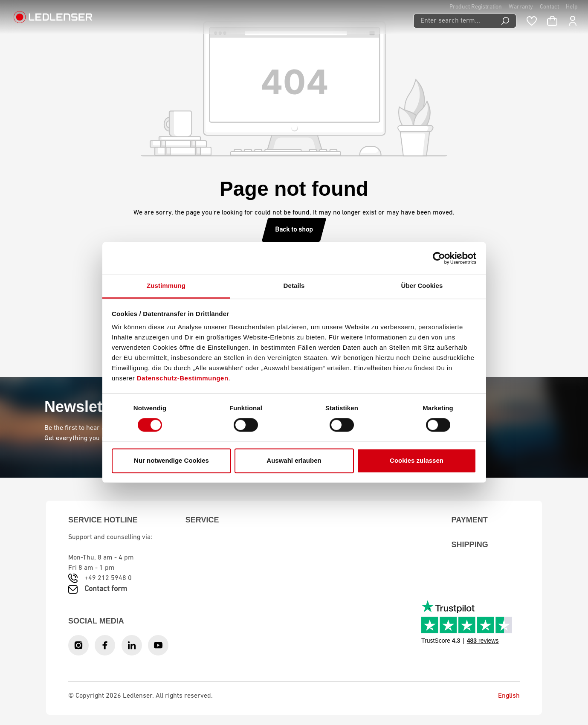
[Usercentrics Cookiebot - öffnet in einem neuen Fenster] (439, 258)
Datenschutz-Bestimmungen (183, 378)
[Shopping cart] (552, 21)
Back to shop (294, 230)
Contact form (106, 589)
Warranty (521, 7)
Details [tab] (294, 286)
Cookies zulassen (417, 460)
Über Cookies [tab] (422, 286)
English (503, 696)
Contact (549, 7)
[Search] (505, 21)
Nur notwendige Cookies (171, 460)
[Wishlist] (532, 21)
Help (572, 7)
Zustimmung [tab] (166, 286)
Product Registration (476, 7)
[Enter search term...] (454, 21)
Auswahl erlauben (294, 460)
